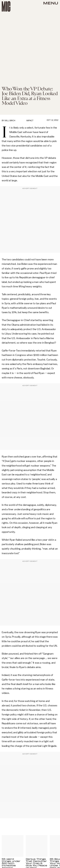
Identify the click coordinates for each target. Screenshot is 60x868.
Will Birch (10, 121)
